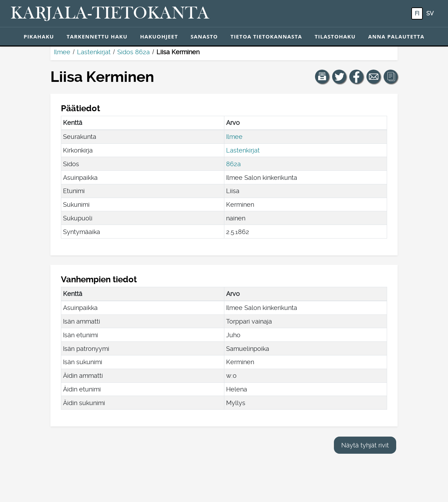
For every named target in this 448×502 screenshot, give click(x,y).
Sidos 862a (134, 52)
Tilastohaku (335, 36)
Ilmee (62, 52)
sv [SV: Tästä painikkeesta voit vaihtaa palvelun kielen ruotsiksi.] (430, 13)
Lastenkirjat (94, 52)
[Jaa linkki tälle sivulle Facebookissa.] (356, 77)
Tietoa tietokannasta (266, 36)
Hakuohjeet (159, 36)
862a (233, 164)
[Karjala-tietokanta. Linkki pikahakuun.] (110, 14)
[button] (322, 77)
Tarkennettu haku (97, 36)
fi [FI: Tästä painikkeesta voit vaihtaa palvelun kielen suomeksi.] (417, 13)
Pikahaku (39, 36)
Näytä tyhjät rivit (365, 445)
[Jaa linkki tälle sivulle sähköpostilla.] (373, 77)
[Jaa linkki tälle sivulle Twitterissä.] (339, 77)
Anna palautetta (396, 36)
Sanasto (204, 36)
